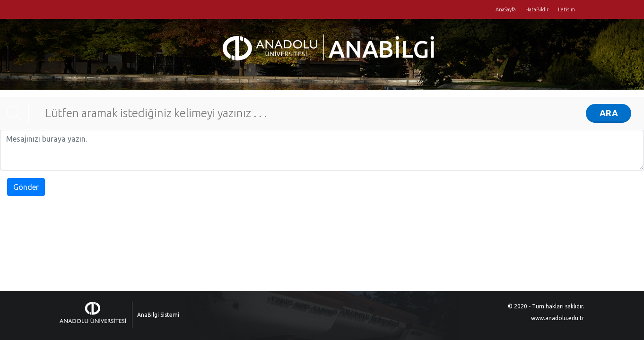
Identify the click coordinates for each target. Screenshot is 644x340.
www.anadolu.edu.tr (558, 318)
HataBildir (537, 9)
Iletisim (566, 9)
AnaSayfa (506, 9)
